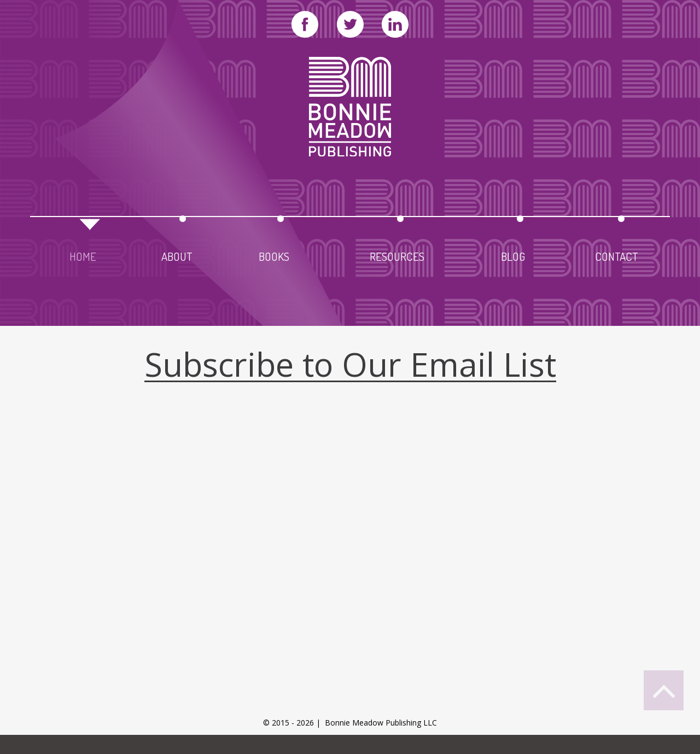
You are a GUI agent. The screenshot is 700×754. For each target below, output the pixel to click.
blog (513, 254)
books (274, 254)
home (83, 254)
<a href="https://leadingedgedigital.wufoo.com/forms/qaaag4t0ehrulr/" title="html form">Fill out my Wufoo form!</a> (350, 569)
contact (616, 254)
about (177, 254)
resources (397, 254)
